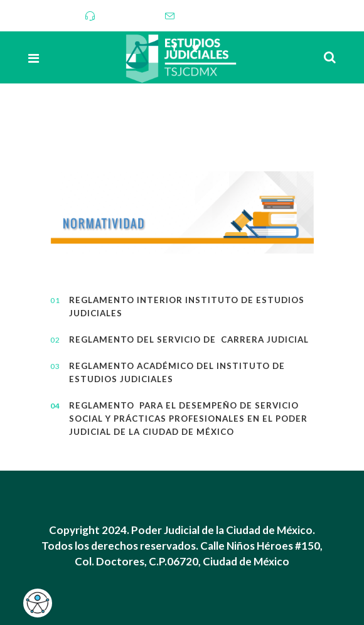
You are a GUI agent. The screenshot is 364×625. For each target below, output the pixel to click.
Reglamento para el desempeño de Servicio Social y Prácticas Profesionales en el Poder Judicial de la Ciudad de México (174, 419)
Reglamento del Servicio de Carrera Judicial (189, 339)
